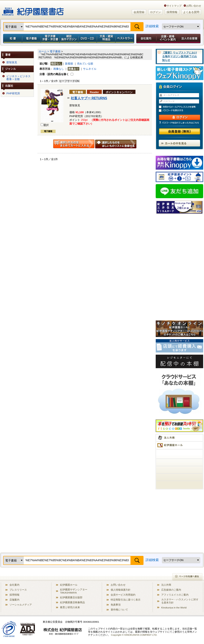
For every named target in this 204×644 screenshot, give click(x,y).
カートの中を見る (179, 143)
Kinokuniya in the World (174, 607)
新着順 (69, 64)
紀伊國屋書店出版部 (71, 597)
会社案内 (146, 38)
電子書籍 (31, 38)
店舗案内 (14, 600)
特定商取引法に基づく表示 (126, 600)
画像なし (59, 69)
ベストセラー (125, 38)
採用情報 (172, 12)
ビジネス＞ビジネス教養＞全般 (18, 78)
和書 (12, 38)
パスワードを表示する (181, 111)
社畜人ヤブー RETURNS (89, 98)
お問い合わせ (194, 6)
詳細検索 (152, 26)
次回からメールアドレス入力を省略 (181, 107)
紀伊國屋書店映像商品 (72, 602)
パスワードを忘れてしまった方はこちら (179, 123)
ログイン (155, 12)
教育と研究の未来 (70, 607)
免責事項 (116, 605)
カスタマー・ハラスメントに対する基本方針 (180, 601)
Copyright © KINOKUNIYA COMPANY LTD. (134, 635)
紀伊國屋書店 (33, 10)
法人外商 (166, 585)
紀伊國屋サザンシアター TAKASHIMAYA (74, 591)
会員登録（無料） (180, 131)
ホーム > (44, 51)
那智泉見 (12, 62)
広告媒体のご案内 (171, 590)
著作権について (119, 610)
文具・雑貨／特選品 (106, 38)
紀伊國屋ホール (69, 585)
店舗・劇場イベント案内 (168, 38)
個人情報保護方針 (121, 590)
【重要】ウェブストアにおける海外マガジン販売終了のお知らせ (180, 56)
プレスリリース (18, 590)
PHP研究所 (13, 94)
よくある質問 (191, 12)
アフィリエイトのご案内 (175, 595)
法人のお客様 (190, 38)
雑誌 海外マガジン (69, 38)
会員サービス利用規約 (123, 595)
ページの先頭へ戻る (188, 577)
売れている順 (85, 64)
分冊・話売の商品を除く (54, 74)
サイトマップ (174, 6)
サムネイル (90, 69)
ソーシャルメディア (21, 605)
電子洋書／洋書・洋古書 (50, 38)
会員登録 (139, 12)
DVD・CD (88, 38)
